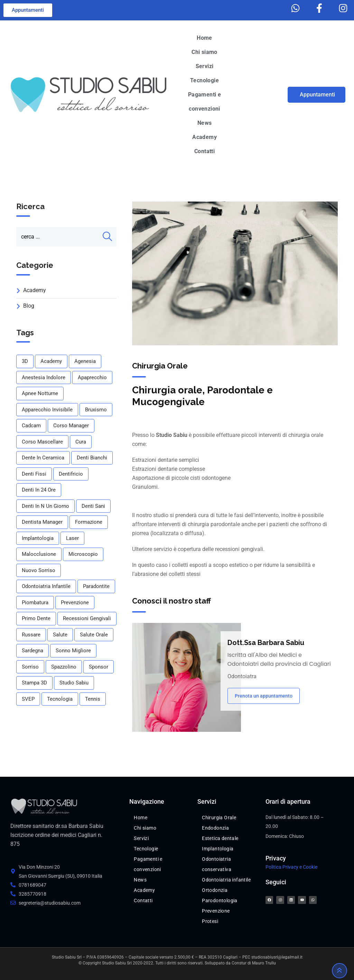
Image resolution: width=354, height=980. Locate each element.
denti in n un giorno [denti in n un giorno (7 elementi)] (45, 506)
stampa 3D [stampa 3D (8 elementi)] (34, 683)
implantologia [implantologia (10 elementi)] (38, 538)
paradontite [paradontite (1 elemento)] (96, 586)
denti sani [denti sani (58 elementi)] (93, 506)
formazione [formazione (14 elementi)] (89, 522)
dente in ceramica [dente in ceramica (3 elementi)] (43, 458)
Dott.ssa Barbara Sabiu (266, 643)
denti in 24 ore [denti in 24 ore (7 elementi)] (39, 490)
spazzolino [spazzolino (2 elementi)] (64, 667)
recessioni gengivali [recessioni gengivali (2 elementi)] (87, 618)
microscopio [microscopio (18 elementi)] (83, 554)
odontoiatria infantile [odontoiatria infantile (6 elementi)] (46, 586)
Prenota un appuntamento (264, 696)
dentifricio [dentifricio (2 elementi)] (71, 474)
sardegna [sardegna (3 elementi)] (32, 651)
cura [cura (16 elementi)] (81, 442)
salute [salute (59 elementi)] (60, 635)
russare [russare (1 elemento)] (31, 635)
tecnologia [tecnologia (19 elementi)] (60, 699)
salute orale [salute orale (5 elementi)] (94, 635)
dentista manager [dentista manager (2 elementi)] (42, 522)
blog (29, 306)
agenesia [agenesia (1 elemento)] (85, 361)
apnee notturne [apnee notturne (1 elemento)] (40, 393)
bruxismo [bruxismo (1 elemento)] (96, 410)
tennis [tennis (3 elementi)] (93, 699)
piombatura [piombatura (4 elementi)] (35, 603)
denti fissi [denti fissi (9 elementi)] (34, 474)
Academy (35, 290)
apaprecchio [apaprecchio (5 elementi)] (92, 377)
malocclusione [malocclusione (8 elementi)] (39, 554)
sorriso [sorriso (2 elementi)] (30, 667)
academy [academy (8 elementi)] (51, 361)
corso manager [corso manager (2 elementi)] (71, 426)
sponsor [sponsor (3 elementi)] (99, 667)
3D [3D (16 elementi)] (25, 361)
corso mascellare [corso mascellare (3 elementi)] (42, 442)
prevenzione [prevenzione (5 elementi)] (75, 603)
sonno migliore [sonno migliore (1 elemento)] (73, 651)
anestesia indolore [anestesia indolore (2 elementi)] (44, 377)
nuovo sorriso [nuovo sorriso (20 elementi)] (39, 570)
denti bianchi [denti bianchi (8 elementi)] (92, 458)
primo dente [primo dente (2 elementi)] (36, 618)
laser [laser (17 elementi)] (72, 538)
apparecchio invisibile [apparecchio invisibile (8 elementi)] (47, 410)
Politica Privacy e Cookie (291, 867)
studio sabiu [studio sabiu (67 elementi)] (74, 683)
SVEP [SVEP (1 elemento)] (28, 699)
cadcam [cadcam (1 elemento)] (31, 426)
